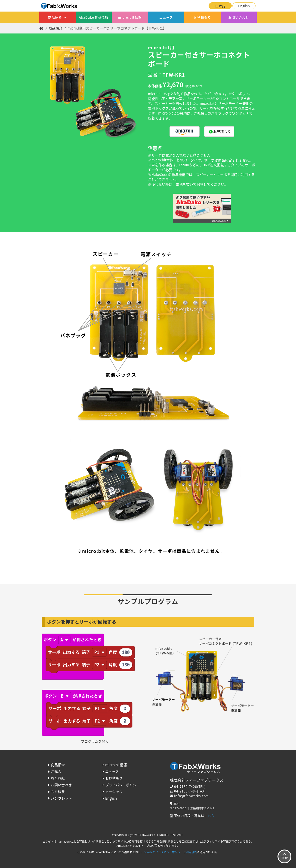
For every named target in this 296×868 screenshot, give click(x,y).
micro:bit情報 (130, 17)
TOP (285, 858)
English (244, 6)
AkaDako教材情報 (94, 17)
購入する (185, 132)
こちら (210, 816)
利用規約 (191, 852)
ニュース (166, 17)
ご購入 (56, 771)
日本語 (220, 6)
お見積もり (202, 17)
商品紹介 (55, 17)
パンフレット (61, 798)
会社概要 (58, 792)
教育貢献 (58, 778)
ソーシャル (114, 792)
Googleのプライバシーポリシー (163, 852)
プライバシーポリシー (123, 785)
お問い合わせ (239, 17)
